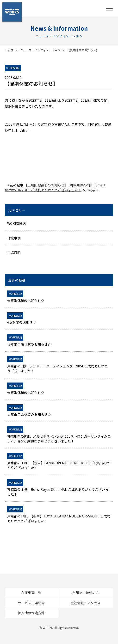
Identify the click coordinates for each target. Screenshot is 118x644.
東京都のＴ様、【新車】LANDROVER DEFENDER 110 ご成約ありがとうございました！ (59, 462)
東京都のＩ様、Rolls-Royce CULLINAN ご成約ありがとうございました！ (59, 488)
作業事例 (14, 238)
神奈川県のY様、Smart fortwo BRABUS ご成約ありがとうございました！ (55, 187)
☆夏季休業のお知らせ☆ (59, 297)
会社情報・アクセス (85, 603)
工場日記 (14, 253)
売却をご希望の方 (86, 593)
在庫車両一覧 (31, 593)
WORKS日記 (16, 223)
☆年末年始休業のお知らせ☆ (59, 341)
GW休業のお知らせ (59, 319)
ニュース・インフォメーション (40, 50)
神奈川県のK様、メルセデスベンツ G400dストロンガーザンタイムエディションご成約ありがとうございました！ (59, 435)
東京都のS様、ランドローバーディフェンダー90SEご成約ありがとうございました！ (59, 365)
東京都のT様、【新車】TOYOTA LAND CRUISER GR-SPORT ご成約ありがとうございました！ (59, 515)
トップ (9, 50)
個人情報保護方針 (31, 613)
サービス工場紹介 (31, 603)
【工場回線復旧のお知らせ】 (46, 185)
